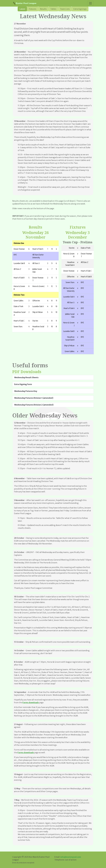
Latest (22, 9)
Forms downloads (31, 703)
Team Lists (65, 9)
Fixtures (33, 9)
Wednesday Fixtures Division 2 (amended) (34, 405)
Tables (53, 9)
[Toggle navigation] (90, 3)
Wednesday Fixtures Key (26, 391)
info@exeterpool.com (71, 857)
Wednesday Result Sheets (26, 377)
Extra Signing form (23, 384)
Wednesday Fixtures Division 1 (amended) (34, 398)
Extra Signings (80, 9)
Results (43, 9)
